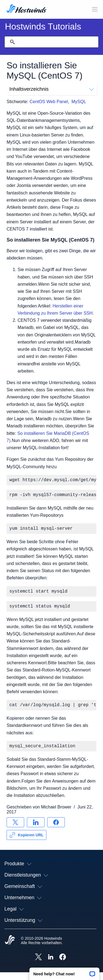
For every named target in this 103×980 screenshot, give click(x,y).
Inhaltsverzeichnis (51, 89)
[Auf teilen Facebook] (56, 830)
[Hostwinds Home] (10, 948)
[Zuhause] (27, 9)
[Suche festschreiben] (12, 42)
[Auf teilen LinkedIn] (36, 830)
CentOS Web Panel (49, 102)
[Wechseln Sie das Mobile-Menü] (95, 9)
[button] (64, 972)
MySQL (79, 102)
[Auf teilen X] (15, 830)
